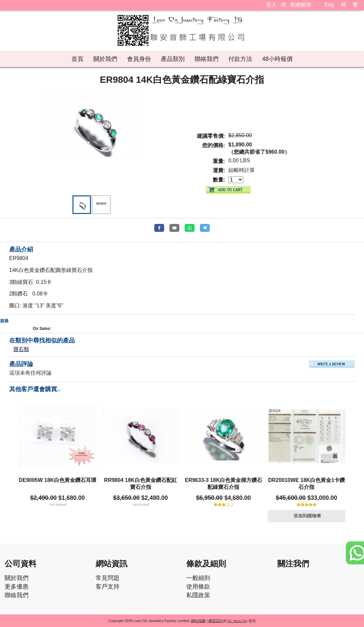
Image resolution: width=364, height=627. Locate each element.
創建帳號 (301, 5)
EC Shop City (238, 621)
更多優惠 (17, 587)
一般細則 (198, 578)
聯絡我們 (17, 595)
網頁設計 (216, 621)
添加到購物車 (307, 516)
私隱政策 (198, 595)
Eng (329, 5)
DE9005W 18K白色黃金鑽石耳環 (57, 480)
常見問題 (108, 578)
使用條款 (198, 587)
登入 (271, 5)
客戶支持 (108, 587)
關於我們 (17, 578)
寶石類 (21, 349)
